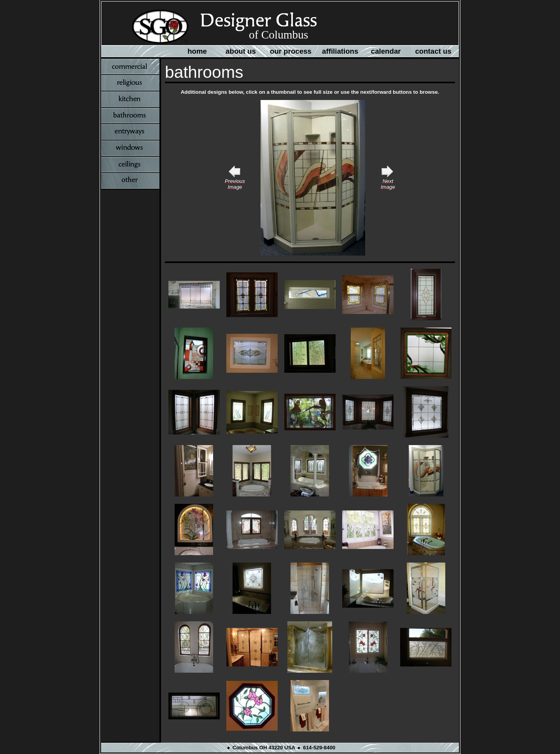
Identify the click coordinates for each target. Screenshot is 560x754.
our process (291, 51)
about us (241, 51)
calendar (386, 51)
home (197, 51)
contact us (433, 51)
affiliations (340, 51)
